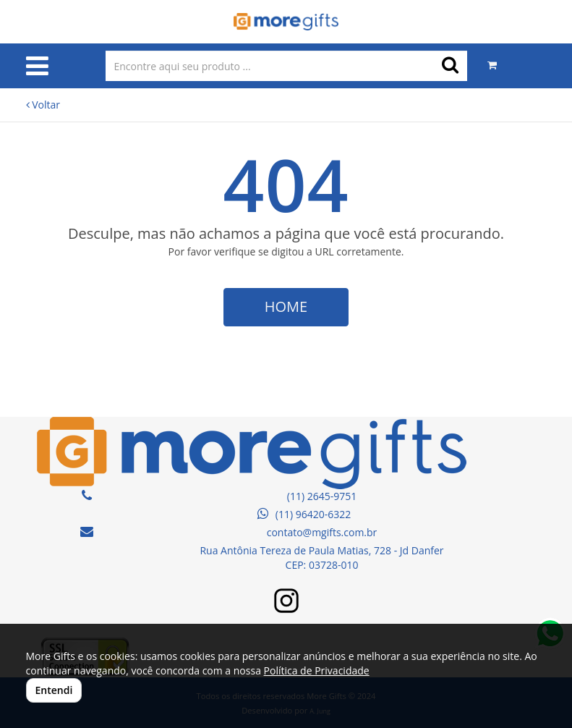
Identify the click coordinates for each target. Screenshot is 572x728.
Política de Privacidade (317, 670)
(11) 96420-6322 (304, 514)
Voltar (43, 105)
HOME (286, 306)
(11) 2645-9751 (322, 496)
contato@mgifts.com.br (322, 532)
